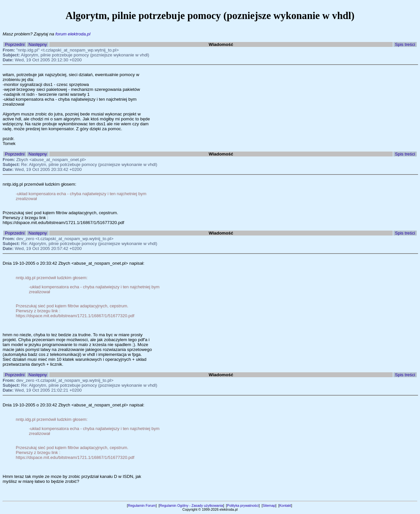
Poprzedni (15, 44)
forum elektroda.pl (73, 34)
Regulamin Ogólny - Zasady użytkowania (191, 505)
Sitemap (269, 505)
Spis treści (405, 44)
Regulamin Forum (142, 505)
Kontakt (285, 505)
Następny (38, 44)
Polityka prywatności (243, 505)
